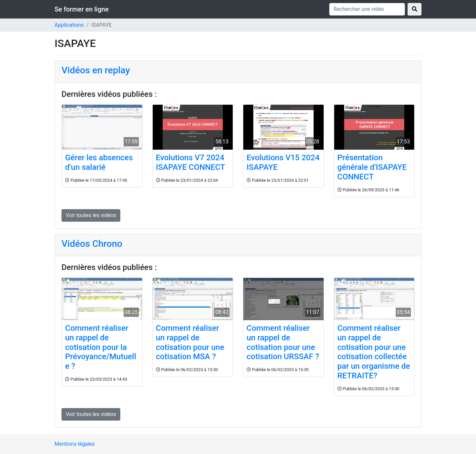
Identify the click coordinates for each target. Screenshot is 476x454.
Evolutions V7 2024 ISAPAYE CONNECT (191, 162)
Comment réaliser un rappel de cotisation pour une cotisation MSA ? (190, 342)
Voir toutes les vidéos (91, 215)
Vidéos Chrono (92, 244)
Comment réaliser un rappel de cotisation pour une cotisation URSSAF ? (283, 342)
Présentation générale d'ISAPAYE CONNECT (372, 167)
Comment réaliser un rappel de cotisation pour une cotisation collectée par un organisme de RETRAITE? (374, 352)
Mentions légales (75, 444)
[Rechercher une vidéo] (367, 9)
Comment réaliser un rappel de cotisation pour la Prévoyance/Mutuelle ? (101, 347)
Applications (69, 25)
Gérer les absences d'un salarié (99, 162)
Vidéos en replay (96, 70)
